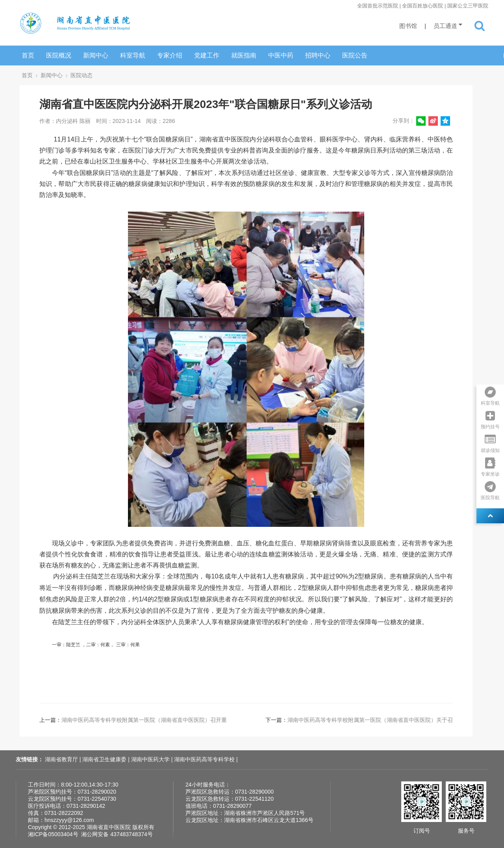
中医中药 (281, 55)
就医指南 (244, 55)
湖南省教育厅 (62, 759)
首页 (28, 55)
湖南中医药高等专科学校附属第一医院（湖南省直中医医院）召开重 (144, 720)
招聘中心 (318, 55)
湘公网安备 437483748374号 (117, 834)
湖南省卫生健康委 (105, 759)
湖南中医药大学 (151, 759)
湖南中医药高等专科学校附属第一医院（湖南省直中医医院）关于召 (370, 720)
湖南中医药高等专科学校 (205, 759)
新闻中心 (96, 55)
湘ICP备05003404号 (53, 834)
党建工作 (207, 55)
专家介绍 (170, 55)
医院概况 (59, 55)
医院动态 (82, 75)
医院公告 (355, 55)
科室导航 (133, 55)
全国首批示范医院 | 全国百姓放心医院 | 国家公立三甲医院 (423, 6)
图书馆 (408, 26)
